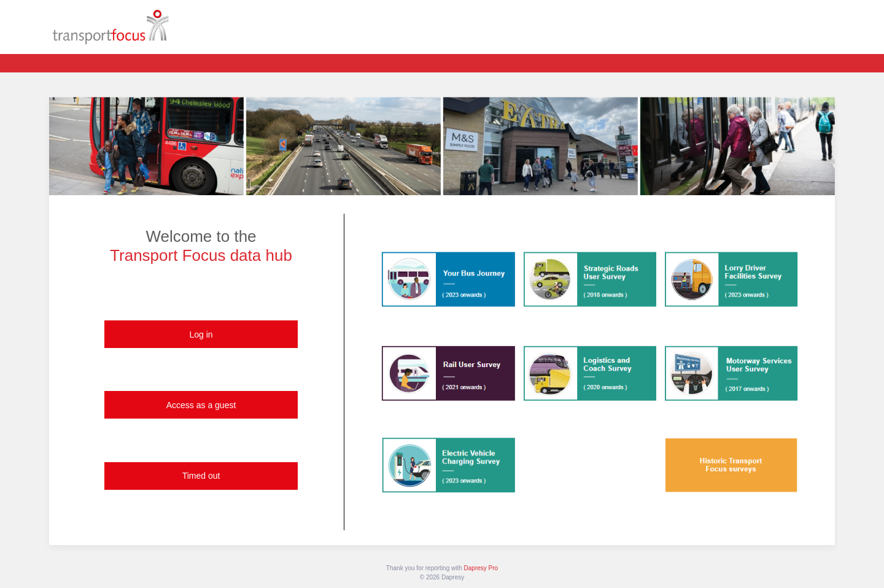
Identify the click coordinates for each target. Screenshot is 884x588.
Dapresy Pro (481, 568)
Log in (201, 335)
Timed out (201, 476)
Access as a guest (201, 405)
